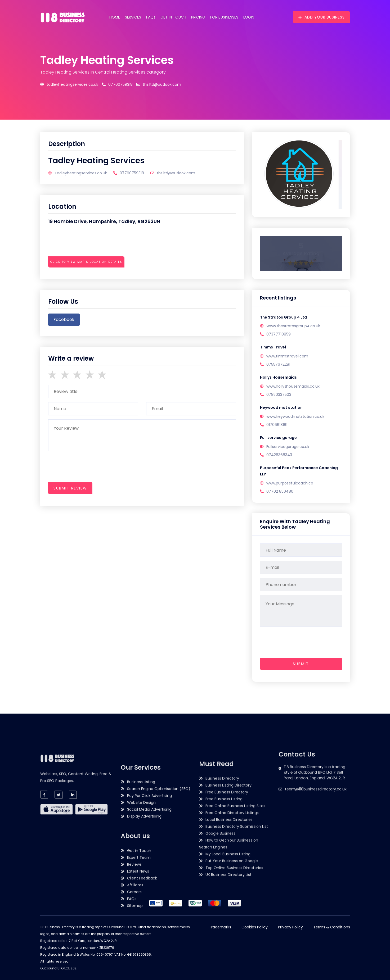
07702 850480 (280, 492)
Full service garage (278, 438)
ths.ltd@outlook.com (159, 84)
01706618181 (277, 425)
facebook (64, 319)
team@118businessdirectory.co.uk (316, 821)
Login (249, 17)
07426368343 (279, 455)
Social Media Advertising (149, 919)
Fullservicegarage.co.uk (288, 447)
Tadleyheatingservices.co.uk (69, 84)
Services (133, 17)
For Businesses (224, 17)
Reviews (134, 974)
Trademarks (220, 927)
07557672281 (278, 365)
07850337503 (279, 395)
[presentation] (88, 276)
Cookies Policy (255, 927)
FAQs (151, 17)
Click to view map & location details (86, 262)
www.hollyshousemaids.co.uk (293, 387)
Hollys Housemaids (278, 378)
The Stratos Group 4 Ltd (283, 317)
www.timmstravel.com (287, 356)
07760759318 (117, 84)
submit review (70, 488)
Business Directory (222, 867)
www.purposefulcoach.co (290, 483)
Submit (301, 664)
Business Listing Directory (228, 874)
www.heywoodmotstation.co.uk (295, 417)
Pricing (198, 17)
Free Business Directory (227, 881)
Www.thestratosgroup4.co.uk (293, 326)
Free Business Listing (224, 888)
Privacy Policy (290, 927)
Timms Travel (273, 348)
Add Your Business (322, 17)
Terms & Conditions (332, 927)
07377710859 (279, 334)
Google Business (220, 922)
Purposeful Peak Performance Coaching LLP (299, 471)
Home (115, 17)
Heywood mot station (281, 408)
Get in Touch (173, 17)
